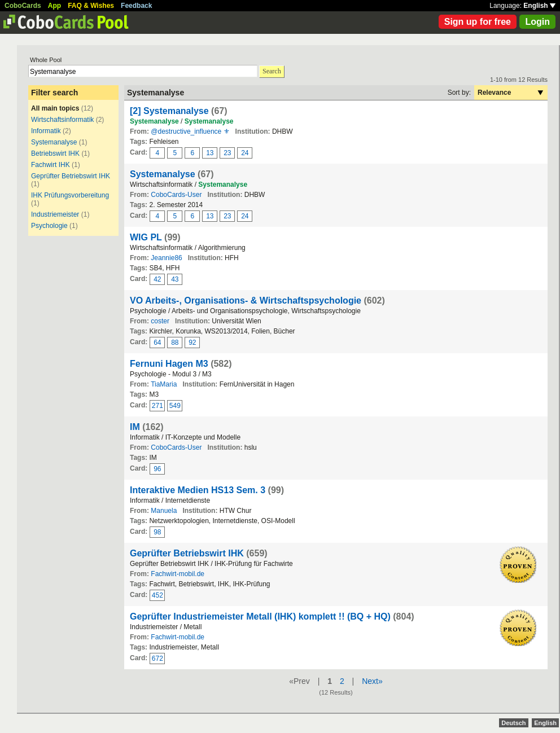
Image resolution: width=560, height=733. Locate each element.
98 (157, 532)
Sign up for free (478, 22)
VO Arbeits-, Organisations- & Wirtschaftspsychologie (246, 300)
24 (245, 153)
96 (157, 469)
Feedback (136, 6)
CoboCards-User (176, 195)
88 (175, 343)
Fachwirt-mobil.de (178, 574)
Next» (372, 681)
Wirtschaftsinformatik (62, 120)
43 (175, 279)
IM (135, 427)
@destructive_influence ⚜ (190, 131)
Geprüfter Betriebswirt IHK (71, 176)
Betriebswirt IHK (55, 153)
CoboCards (23, 6)
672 (158, 659)
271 (158, 406)
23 (227, 153)
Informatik (46, 131)
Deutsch (513, 723)
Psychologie (49, 226)
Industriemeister (55, 214)
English (539, 6)
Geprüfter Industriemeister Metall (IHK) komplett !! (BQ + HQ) (260, 616)
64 (157, 343)
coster (160, 321)
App (54, 6)
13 (210, 153)
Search (272, 71)
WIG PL (146, 237)
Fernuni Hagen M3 (169, 364)
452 (158, 595)
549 (175, 406)
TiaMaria (164, 384)
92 (192, 343)
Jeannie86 (166, 258)
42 (157, 279)
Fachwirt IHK (51, 165)
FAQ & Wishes (91, 6)
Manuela (164, 511)
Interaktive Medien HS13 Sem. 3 (198, 490)
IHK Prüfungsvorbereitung (70, 195)
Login (537, 22)
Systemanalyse (54, 142)
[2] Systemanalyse (169, 111)
